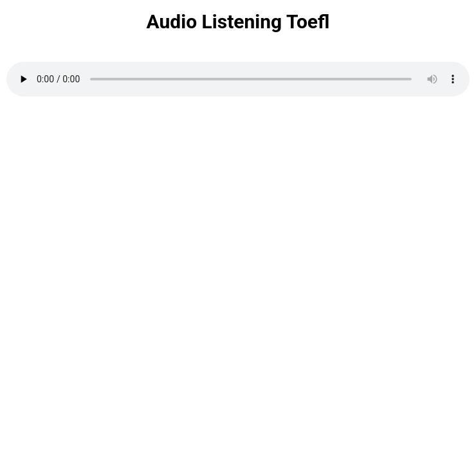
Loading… (238, 281)
